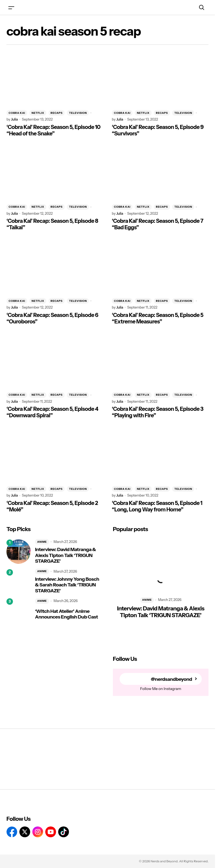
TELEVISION (78, 113)
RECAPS (57, 113)
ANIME (42, 542)
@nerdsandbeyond (172, 679)
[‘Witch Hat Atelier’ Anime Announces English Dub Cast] (19, 610)
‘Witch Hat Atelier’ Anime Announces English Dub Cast (66, 614)
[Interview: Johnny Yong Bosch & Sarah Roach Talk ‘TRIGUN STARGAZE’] (19, 581)
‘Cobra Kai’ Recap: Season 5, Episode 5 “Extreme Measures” (158, 318)
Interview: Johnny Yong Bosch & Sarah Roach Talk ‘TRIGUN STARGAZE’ (67, 585)
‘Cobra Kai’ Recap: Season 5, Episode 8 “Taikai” (52, 224)
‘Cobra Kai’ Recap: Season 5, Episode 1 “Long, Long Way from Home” (157, 506)
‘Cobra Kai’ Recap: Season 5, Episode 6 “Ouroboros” (52, 318)
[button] (11, 7)
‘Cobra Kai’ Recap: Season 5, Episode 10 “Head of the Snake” (53, 130)
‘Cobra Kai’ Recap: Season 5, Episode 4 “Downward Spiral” (52, 412)
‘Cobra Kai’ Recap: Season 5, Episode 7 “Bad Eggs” (158, 224)
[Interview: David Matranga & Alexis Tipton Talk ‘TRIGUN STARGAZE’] (19, 552)
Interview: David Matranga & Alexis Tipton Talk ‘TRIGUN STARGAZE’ (65, 555)
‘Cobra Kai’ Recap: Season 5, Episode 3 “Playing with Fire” (158, 412)
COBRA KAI (17, 113)
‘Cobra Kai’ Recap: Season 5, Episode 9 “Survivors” (158, 130)
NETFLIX (38, 113)
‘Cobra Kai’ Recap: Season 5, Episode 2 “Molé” (52, 506)
